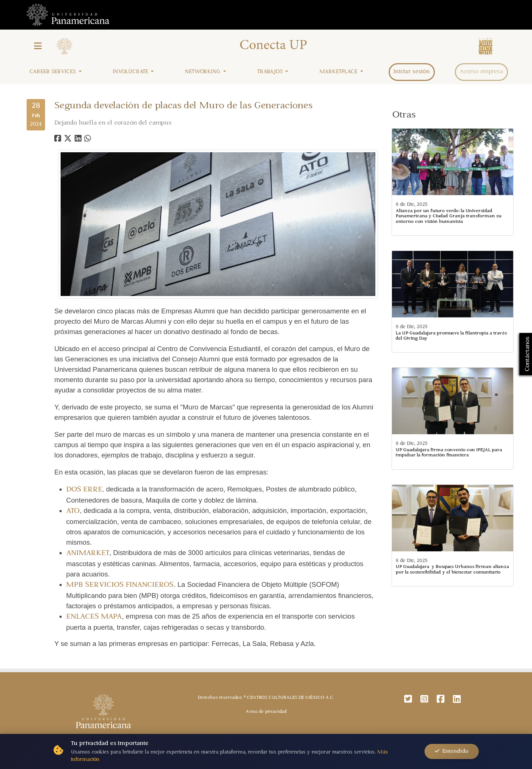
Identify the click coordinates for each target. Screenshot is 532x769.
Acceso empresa (481, 72)
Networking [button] (203, 72)
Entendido (452, 751)
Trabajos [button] (271, 72)
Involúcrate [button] (131, 72)
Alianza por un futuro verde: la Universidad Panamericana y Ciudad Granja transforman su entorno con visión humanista (449, 216)
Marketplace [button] (339, 72)
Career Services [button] (53, 72)
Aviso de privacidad (266, 712)
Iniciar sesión (412, 72)
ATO (73, 511)
